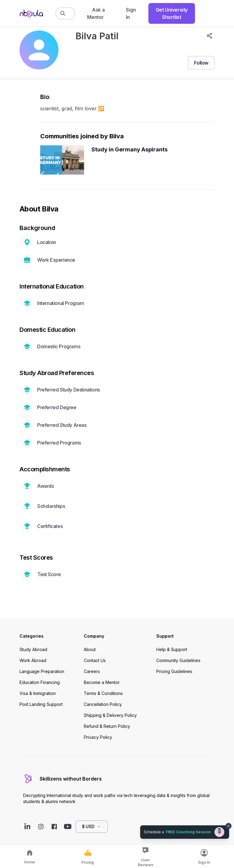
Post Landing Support (41, 704)
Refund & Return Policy (107, 726)
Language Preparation (42, 671)
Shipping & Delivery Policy (110, 715)
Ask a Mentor (96, 13)
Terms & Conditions (103, 693)
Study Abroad (33, 649)
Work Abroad (33, 660)
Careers (92, 671)
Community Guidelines (178, 660)
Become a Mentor (102, 682)
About (90, 649)
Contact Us (95, 660)
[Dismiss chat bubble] (229, 826)
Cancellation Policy (103, 704)
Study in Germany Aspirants (129, 149)
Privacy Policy (98, 737)
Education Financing (40, 682)
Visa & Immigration (38, 693)
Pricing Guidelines (174, 671)
